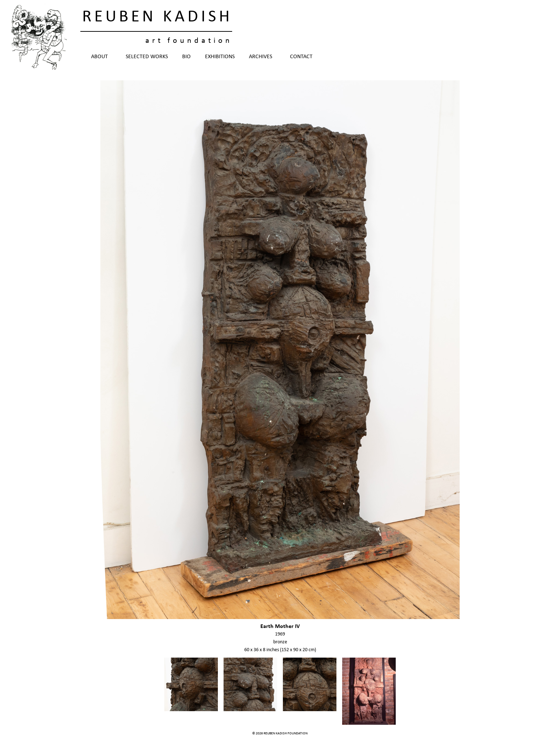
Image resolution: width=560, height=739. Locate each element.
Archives (262, 57)
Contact (301, 57)
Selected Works (147, 57)
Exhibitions (220, 57)
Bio (186, 57)
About (101, 57)
